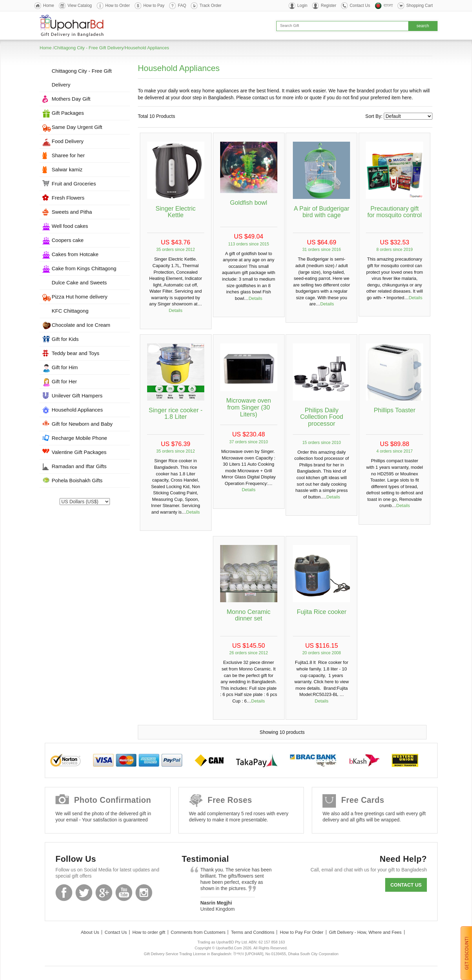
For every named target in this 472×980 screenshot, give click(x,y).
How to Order (118, 6)
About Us (90, 932)
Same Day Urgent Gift (77, 127)
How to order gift (149, 932)
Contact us (406, 885)
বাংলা (388, 6)
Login (302, 6)
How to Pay (154, 6)
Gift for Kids (65, 339)
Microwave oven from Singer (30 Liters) (249, 407)
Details (176, 310)
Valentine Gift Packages (79, 452)
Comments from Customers (198, 932)
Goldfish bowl (249, 203)
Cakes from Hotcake (75, 254)
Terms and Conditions (253, 932)
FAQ (182, 6)
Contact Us (360, 6)
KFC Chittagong (70, 311)
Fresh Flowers (68, 198)
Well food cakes (70, 226)
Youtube (124, 893)
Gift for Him (65, 367)
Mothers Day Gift (71, 99)
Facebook (64, 893)
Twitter (84, 893)
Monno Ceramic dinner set (249, 615)
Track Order (211, 6)
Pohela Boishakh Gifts (77, 480)
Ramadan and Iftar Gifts (79, 466)
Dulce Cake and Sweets (79, 282)
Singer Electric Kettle (176, 212)
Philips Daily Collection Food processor (322, 417)
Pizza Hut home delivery (80, 297)
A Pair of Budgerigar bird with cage (322, 212)
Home (49, 6)
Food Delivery (68, 141)
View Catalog (80, 6)
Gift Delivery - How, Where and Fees (365, 932)
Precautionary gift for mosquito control (394, 212)
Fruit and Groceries (74, 184)
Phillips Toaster (395, 410)
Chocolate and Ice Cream (81, 325)
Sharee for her (68, 155)
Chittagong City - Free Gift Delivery (89, 48)
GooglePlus (104, 893)
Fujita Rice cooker (321, 612)
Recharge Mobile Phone (79, 438)
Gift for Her (64, 381)
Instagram (144, 893)
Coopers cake (68, 240)
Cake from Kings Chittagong (84, 268)
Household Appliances (147, 48)
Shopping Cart (419, 6)
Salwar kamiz (67, 169)
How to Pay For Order (301, 932)
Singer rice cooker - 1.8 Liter (176, 414)
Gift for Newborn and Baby (82, 424)
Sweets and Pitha (72, 212)
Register (329, 6)
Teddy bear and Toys (75, 353)
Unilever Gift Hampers (77, 396)
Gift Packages (68, 113)
